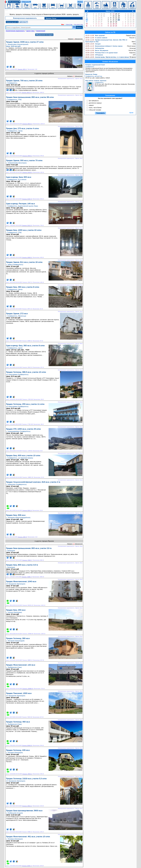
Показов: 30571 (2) (27, 309)
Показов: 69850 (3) (27, 660)
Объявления (15, 2)
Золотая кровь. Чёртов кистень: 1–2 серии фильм (107, 57)
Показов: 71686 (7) (27, 577)
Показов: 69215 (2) (27, 124)
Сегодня (93, 44)
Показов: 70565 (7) (27, 560)
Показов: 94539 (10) (28, 605)
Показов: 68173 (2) (27, 92)
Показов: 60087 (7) (27, 866)
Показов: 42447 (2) (27, 282)
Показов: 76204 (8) (27, 717)
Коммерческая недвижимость (25, 18)
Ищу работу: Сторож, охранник (96, 81)
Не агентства (78, 24)
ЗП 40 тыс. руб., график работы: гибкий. (110, 77)
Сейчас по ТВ (110, 32)
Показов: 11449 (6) (27, 451)
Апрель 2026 (110, 11)
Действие (24, 22)
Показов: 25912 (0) (27, 367)
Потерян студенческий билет (95, 65)
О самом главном (96, 38)
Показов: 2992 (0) (22, 537)
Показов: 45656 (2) (27, 257)
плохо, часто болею (95, 108)
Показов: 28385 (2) (27, 341)
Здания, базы (51, 18)
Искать (79, 27)
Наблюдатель (95, 48)
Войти (80, 2)
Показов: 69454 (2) (27, 156)
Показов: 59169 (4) (27, 172)
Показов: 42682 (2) (27, 832)
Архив (131, 113)
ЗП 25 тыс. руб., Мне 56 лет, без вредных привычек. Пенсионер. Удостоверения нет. (110, 86)
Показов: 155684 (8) (28, 634)
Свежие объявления (110, 62)
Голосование (110, 95)
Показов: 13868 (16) (28, 477)
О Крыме (26, 2)
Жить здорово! (95, 35)
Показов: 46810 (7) (27, 806)
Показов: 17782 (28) (27, 424)
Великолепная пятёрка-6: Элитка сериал (104, 46)
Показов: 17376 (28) (27, 399)
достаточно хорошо (95, 103)
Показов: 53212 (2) (27, 225)
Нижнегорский (12, 22)
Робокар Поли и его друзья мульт (101, 53)
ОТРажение (94, 55)
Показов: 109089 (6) (28, 689)
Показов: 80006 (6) (27, 745)
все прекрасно (94, 101)
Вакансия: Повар (91, 74)
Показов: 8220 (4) (27, 510)
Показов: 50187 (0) (27, 199)
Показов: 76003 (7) (27, 774)
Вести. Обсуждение (97, 50)
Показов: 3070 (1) (22, 69)
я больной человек (95, 110)
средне (91, 105)
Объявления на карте (44, 35)
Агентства (69, 24)
